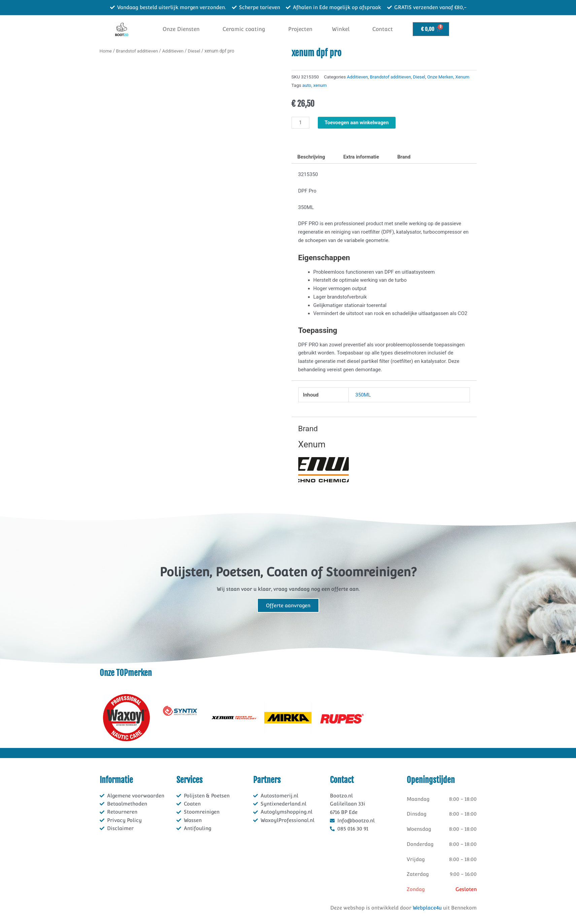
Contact (383, 29)
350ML (363, 395)
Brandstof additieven (138, 51)
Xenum (464, 77)
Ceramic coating (244, 29)
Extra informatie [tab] (362, 157)
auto (307, 85)
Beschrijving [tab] (312, 157)
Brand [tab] (406, 157)
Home (106, 51)
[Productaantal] (301, 122)
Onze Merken (442, 77)
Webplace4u (427, 907)
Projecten (300, 29)
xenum (320, 85)
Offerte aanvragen (288, 605)
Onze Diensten (181, 29)
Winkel (341, 29)
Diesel (195, 51)
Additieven (174, 51)
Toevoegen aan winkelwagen (357, 122)
